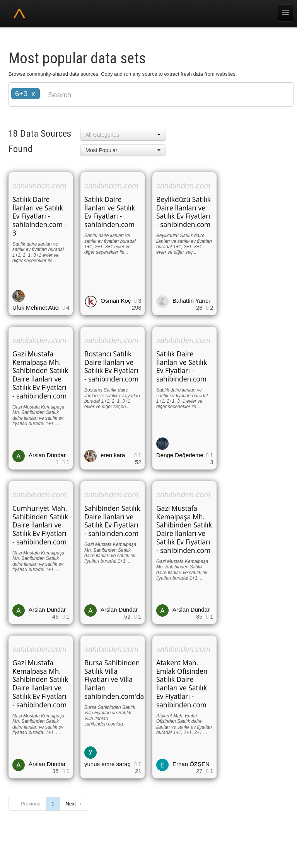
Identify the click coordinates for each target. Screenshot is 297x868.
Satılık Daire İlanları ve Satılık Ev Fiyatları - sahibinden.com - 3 (39, 216)
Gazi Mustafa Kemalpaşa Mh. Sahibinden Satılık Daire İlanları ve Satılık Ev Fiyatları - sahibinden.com (40, 375)
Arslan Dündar (47, 455)
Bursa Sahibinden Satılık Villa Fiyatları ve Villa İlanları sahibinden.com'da (114, 680)
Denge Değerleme (180, 455)
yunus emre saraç (107, 764)
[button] (123, 135)
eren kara (113, 455)
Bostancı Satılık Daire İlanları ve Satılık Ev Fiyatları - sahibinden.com (111, 366)
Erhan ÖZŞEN (191, 764)
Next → (74, 804)
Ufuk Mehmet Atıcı (36, 308)
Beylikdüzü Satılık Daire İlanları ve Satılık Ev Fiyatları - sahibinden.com (183, 212)
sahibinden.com (39, 186)
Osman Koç (116, 301)
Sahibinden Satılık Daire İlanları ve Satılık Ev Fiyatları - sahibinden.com (112, 521)
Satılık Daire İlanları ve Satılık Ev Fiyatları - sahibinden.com (110, 212)
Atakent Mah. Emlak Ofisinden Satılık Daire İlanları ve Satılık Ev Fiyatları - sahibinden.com (182, 684)
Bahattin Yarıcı (191, 301)
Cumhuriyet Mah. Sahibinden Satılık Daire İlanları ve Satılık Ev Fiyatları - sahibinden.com (40, 525)
